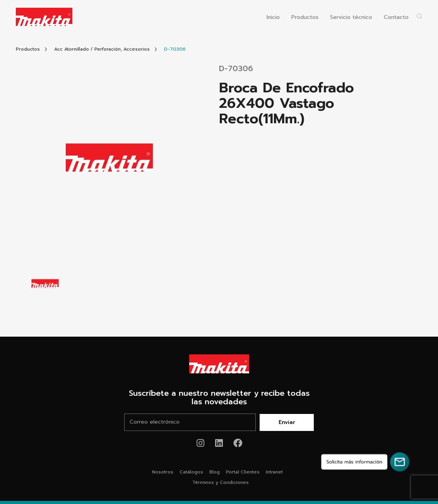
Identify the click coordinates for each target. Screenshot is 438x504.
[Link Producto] (175, 49)
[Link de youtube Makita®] (219, 443)
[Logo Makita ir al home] (44, 17)
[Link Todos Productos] (28, 49)
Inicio (273, 18)
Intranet (274, 472)
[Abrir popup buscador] (419, 16)
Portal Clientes (243, 472)
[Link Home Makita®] (219, 364)
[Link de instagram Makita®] (201, 443)
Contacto (396, 18)
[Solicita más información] (365, 462)
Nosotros (163, 472)
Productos (305, 18)
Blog (215, 472)
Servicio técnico (351, 18)
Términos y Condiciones (221, 482)
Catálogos (191, 472)
